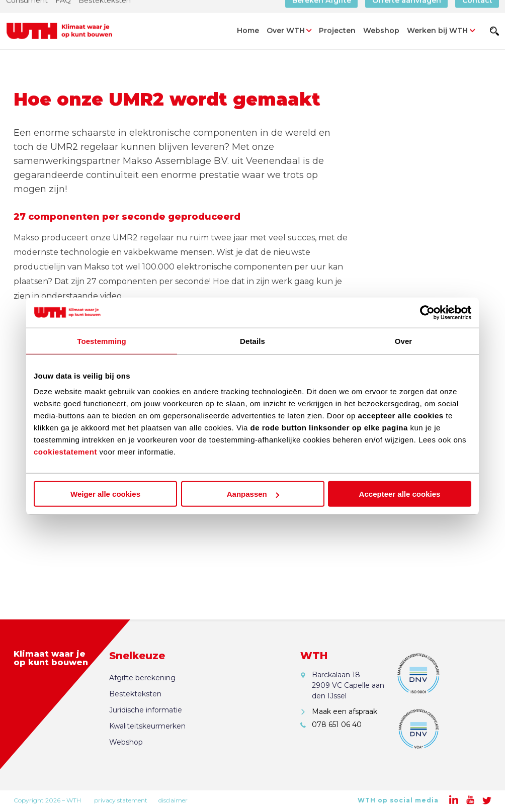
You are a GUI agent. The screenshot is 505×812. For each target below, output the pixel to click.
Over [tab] (404, 341)
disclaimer (173, 800)
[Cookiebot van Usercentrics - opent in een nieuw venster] (427, 312)
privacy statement (121, 800)
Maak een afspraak (345, 711)
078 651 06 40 (337, 725)
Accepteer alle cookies (400, 494)
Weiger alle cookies (105, 494)
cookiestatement (65, 452)
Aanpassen (253, 494)
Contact (477, 13)
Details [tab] (252, 341)
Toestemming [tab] (102, 341)
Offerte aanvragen (407, 13)
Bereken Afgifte (322, 13)
